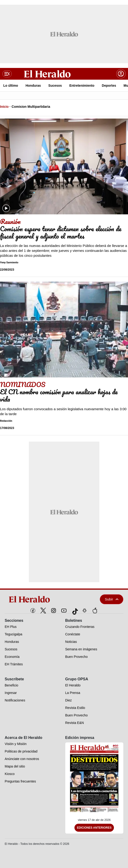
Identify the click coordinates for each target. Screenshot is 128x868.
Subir (112, 599)
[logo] (43, 599)
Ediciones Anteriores (94, 828)
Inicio (4, 107)
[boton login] (121, 74)
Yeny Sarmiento (9, 263)
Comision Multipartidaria (31, 107)
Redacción (6, 421)
